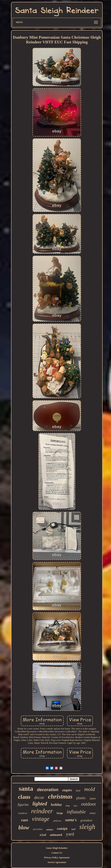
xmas (93, 813)
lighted (40, 804)
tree (78, 790)
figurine (23, 805)
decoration (48, 790)
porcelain (38, 829)
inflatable (76, 812)
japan (93, 798)
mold (90, 789)
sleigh (87, 827)
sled (43, 835)
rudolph (62, 829)
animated (56, 835)
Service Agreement (57, 862)
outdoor (89, 804)
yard (70, 834)
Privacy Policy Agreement (57, 858)
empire (67, 790)
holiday (56, 805)
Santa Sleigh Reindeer (57, 848)
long (68, 806)
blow (24, 827)
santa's (71, 820)
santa (26, 789)
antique (50, 830)
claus (24, 797)
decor (39, 797)
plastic (81, 798)
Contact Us (57, 853)
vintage (41, 819)
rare (24, 820)
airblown (57, 821)
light (75, 806)
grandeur (86, 820)
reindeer (42, 811)
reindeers (23, 813)
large (60, 813)
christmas (60, 796)
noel (73, 829)
